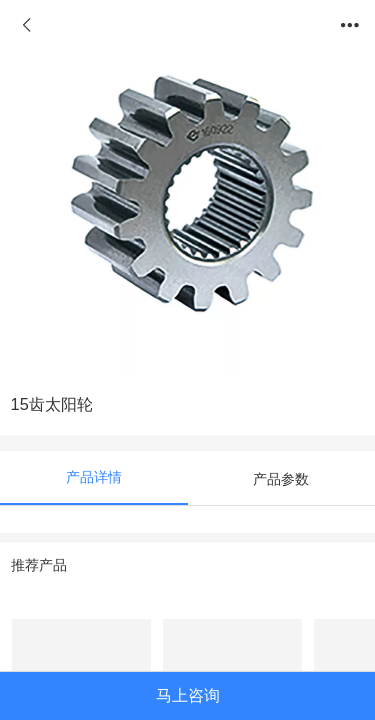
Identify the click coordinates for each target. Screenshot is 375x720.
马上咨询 (188, 695)
